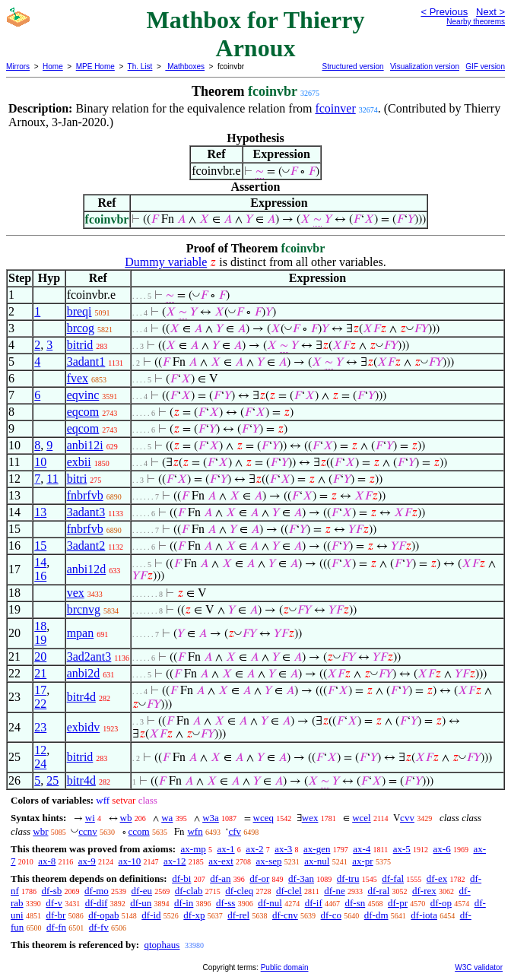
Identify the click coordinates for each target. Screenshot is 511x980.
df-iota (424, 915)
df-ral (378, 891)
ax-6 (442, 849)
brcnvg (84, 609)
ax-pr (362, 861)
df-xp (194, 915)
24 (40, 764)
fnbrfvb (85, 495)
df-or (259, 879)
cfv (235, 831)
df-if (314, 903)
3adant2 (86, 546)
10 (40, 462)
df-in (184, 903)
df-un (141, 903)
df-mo (97, 891)
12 (40, 750)
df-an (220, 879)
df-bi (181, 879)
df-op (441, 903)
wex (310, 818)
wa (167, 818)
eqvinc (83, 395)
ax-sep (269, 861)
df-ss (225, 903)
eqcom (83, 412)
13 (40, 512)
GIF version (485, 67)
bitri (77, 479)
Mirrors (18, 67)
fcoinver (335, 108)
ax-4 (362, 849)
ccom (139, 831)
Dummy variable (166, 262)
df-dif (97, 903)
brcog (81, 328)
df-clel (289, 891)
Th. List (140, 67)
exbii (79, 462)
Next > (490, 12)
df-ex (437, 879)
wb (126, 818)
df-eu (142, 891)
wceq (263, 818)
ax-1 (226, 849)
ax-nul (317, 861)
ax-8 (47, 861)
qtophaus (162, 945)
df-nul (270, 903)
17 (40, 690)
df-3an (301, 879)
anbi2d (84, 673)
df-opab (103, 915)
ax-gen (317, 849)
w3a (211, 818)
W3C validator (479, 967)
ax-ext (221, 861)
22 (40, 704)
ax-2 (254, 849)
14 (40, 562)
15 (40, 546)
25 (52, 780)
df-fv (99, 927)
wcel (362, 818)
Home (53, 67)
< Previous (444, 12)
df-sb (52, 891)
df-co (331, 915)
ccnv (88, 831)
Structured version (352, 67)
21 (40, 673)
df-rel (238, 915)
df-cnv (285, 915)
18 (40, 626)
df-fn (56, 927)
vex (76, 593)
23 (40, 727)
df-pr (398, 903)
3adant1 (86, 362)
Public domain (285, 967)
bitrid (80, 345)
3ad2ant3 (89, 657)
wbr (40, 831)
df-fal (393, 879)
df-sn (355, 903)
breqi (79, 311)
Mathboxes (185, 67)
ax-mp (194, 849)
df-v (54, 903)
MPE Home (95, 67)
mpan (81, 633)
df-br (56, 915)
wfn (195, 831)
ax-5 (402, 849)
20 (40, 657)
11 (52, 479)
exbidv (84, 727)
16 (40, 576)
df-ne (334, 891)
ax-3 (283, 849)
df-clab (189, 891)
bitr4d (81, 697)
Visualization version (425, 67)
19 (40, 640)
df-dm (376, 915)
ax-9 (87, 861)
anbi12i (85, 445)
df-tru (348, 879)
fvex (78, 378)
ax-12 (175, 861)
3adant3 (86, 512)
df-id (151, 915)
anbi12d (87, 569)
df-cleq (239, 891)
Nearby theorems (476, 22)
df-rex (424, 891)
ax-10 (130, 861)
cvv (407, 818)
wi (90, 818)
